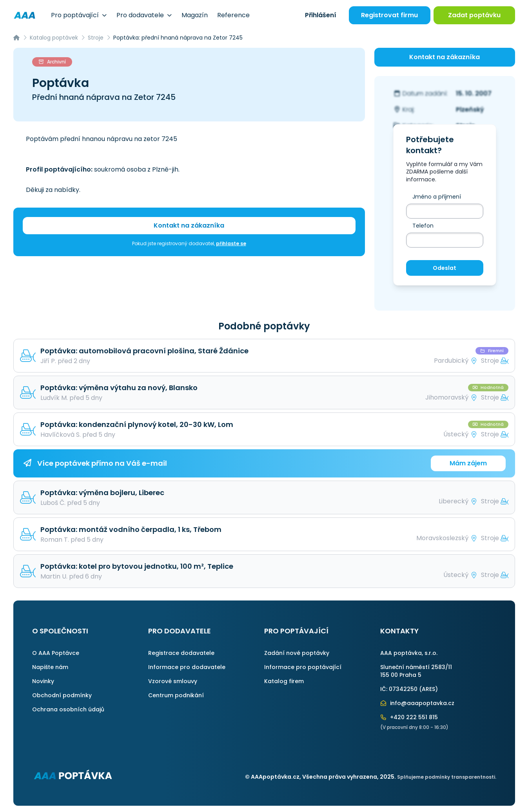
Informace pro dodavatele (187, 667)
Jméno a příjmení (437, 197)
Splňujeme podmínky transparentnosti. (447, 777)
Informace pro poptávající (303, 667)
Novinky (43, 681)
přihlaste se (231, 243)
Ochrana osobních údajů (68, 709)
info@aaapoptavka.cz (417, 703)
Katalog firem (284, 681)
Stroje (96, 38)
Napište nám (50, 667)
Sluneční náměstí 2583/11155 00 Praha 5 (416, 671)
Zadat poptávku (474, 15)
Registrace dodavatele (181, 653)
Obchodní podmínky (62, 695)
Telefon (423, 226)
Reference (233, 15)
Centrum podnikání (176, 695)
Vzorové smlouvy (173, 681)
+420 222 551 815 (409, 717)
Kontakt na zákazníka (189, 225)
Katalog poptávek (54, 38)
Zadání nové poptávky (297, 653)
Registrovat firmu (389, 15)
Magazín (195, 15)
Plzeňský (470, 109)
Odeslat (445, 268)
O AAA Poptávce (56, 653)
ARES (428, 689)
